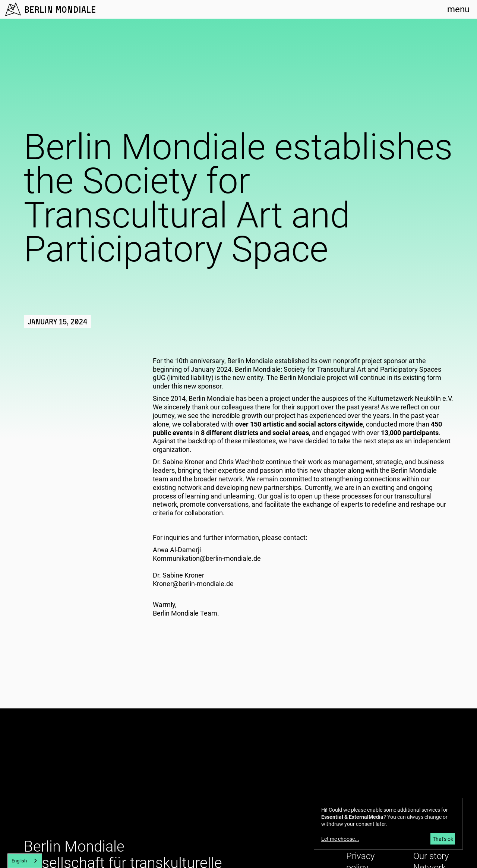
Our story (431, 856)
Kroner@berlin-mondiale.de (193, 584)
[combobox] (25, 861)
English (19, 861)
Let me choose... (340, 839)
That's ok (443, 839)
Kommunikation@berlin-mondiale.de (207, 559)
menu (458, 9)
